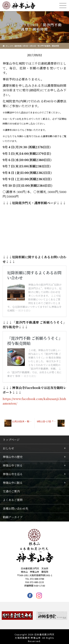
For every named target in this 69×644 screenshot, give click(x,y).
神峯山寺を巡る (13, 472)
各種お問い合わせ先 (15, 506)
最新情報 (18, 46)
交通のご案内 (11, 489)
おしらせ (10, 46)
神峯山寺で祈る (13, 463)
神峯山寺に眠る (13, 480)
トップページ (11, 437)
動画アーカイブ (13, 515)
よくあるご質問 (13, 498)
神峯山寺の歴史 (13, 455)
